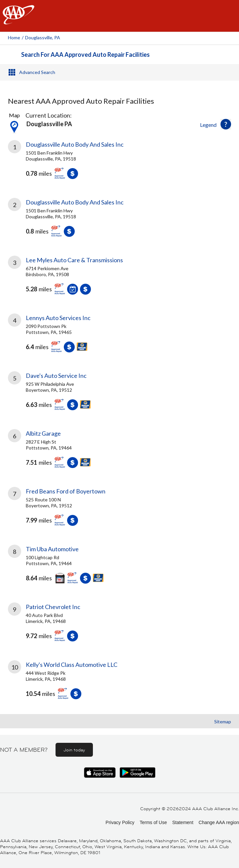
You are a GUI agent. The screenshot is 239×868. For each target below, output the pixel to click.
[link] (119, 164)
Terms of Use (153, 822)
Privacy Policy (120, 822)
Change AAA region (219, 822)
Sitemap (223, 722)
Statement (183, 822)
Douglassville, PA (43, 37)
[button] (226, 124)
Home (14, 37)
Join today (74, 750)
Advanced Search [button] (37, 72)
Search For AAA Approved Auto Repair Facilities (85, 54)
